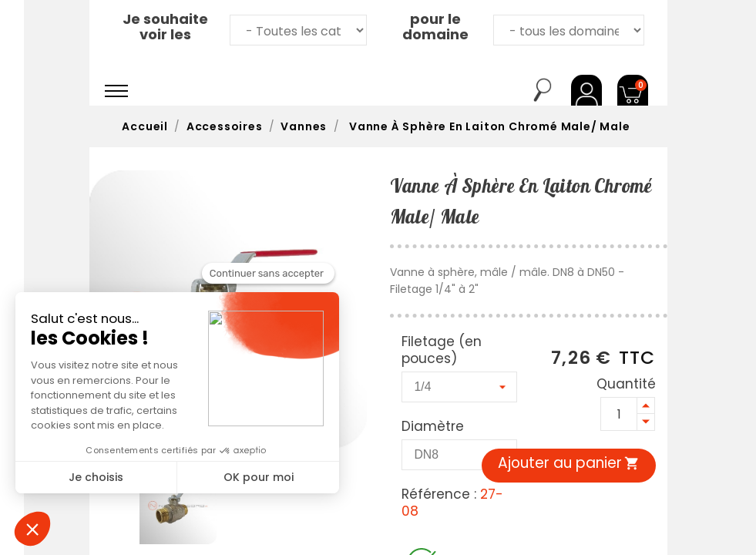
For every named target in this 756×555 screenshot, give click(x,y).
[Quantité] (619, 414)
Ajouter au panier (569, 463)
